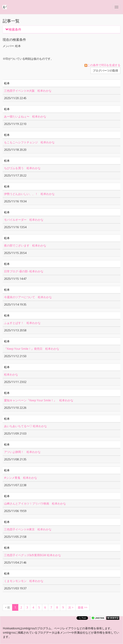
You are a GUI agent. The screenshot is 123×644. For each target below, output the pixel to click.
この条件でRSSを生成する (102, 65)
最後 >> (83, 607)
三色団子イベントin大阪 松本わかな (28, 91)
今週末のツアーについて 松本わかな (28, 297)
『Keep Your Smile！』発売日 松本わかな (32, 349)
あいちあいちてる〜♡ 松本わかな (26, 426)
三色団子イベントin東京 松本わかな (28, 529)
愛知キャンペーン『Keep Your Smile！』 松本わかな (39, 400)
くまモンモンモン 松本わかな (24, 581)
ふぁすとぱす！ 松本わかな (22, 323)
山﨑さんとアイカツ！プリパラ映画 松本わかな (35, 504)
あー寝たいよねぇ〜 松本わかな (25, 116)
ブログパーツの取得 (105, 71)
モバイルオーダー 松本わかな (24, 220)
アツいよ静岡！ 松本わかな (22, 452)
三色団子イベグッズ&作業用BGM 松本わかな (33, 555)
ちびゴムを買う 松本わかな (22, 168)
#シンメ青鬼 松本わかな (21, 478)
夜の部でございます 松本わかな (25, 245)
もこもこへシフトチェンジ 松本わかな (29, 142)
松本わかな (11, 374)
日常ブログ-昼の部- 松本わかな (24, 271)
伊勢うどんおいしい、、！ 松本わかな (29, 194)
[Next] (71, 607)
